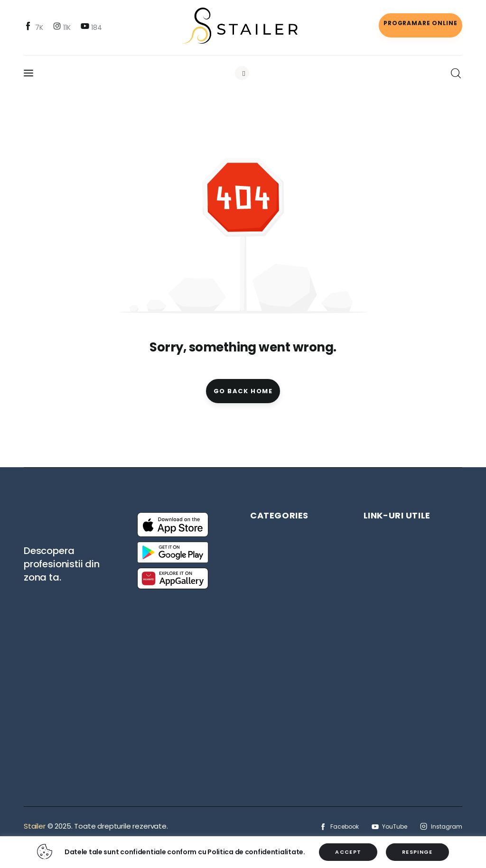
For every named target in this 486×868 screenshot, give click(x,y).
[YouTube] (92, 27)
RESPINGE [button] (417, 852)
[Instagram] (63, 27)
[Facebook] (35, 27)
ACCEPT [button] (348, 852)
